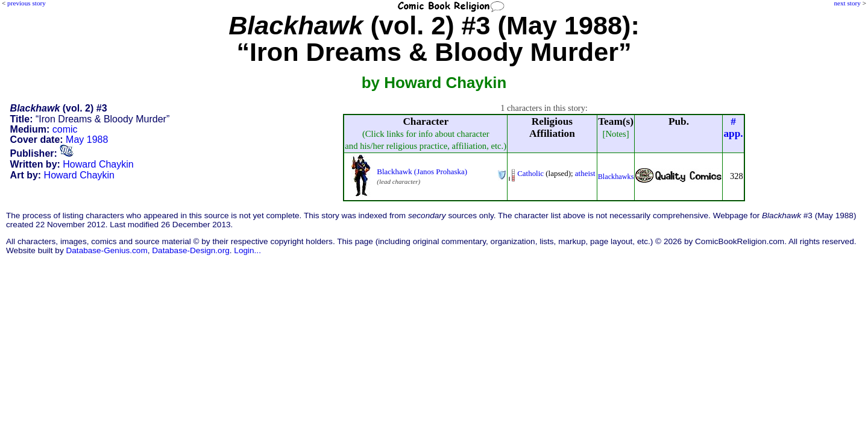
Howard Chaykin (98, 164)
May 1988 (87, 140)
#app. (733, 127)
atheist (585, 173)
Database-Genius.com (106, 250)
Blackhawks (616, 177)
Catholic (530, 173)
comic (65, 129)
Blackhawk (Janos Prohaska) (422, 171)
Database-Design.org (190, 250)
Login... (247, 250)
